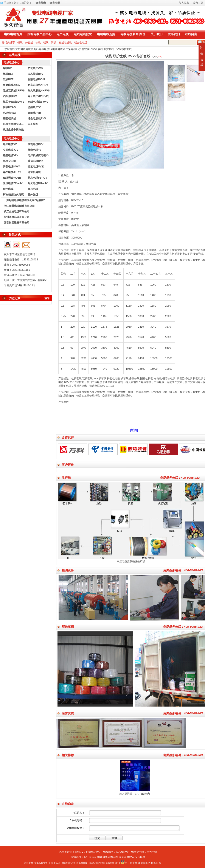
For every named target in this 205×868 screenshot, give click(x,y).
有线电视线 (65, 43)
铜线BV (79, 852)
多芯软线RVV (87, 49)
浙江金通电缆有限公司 (17, 211)
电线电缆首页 (13, 34)
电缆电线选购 (106, 34)
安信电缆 (140, 857)
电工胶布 (33, 124)
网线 (54, 43)
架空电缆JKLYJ (12, 172)
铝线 (46, 43)
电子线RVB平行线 (38, 96)
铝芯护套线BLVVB (14, 102)
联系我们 (174, 34)
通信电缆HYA (36, 161)
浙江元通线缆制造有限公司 (19, 206)
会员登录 (41, 3)
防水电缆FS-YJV (37, 178)
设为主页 (198, 3)
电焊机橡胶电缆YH (39, 155)
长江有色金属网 (93, 857)
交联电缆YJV (11, 150)
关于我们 (157, 34)
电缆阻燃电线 (110, 857)
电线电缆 (44, 49)
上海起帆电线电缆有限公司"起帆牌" (24, 200)
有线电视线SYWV (38, 102)
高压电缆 (33, 189)
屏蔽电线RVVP (36, 79)
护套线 (29, 43)
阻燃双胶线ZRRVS (14, 91)
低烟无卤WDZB (12, 178)
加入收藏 (184, 3)
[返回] (134, 430)
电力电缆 (63, 34)
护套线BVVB (35, 68)
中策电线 (71, 49)
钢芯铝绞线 (9, 119)
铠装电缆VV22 (36, 167)
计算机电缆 (34, 172)
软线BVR (8, 79)
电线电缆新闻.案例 (133, 34)
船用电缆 (8, 189)
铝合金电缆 (81, 43)
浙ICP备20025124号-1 (37, 863)
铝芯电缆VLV (11, 155)
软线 (38, 43)
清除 (47, 298)
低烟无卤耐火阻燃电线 (14, 124)
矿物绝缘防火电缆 (13, 195)
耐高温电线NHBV (38, 85)
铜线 (20, 43)
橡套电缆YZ (35, 150)
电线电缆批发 (83, 34)
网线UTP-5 (9, 107)
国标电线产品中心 (39, 34)
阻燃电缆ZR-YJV (13, 183)
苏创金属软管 (127, 857)
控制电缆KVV (36, 144)
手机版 (8, 3)
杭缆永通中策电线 (13, 130)
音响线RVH (34, 113)
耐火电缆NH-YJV (38, 183)
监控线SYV (34, 107)
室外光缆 (33, 195)
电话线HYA (9, 113)
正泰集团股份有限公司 (17, 223)
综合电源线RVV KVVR (39, 119)
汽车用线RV (10, 96)
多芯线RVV (122, 852)
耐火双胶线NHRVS (39, 91)
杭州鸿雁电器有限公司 (17, 217)
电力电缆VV (10, 144)
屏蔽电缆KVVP (12, 167)
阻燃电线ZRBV (12, 85)
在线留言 (191, 34)
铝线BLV (8, 74)
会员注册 (55, 3)
